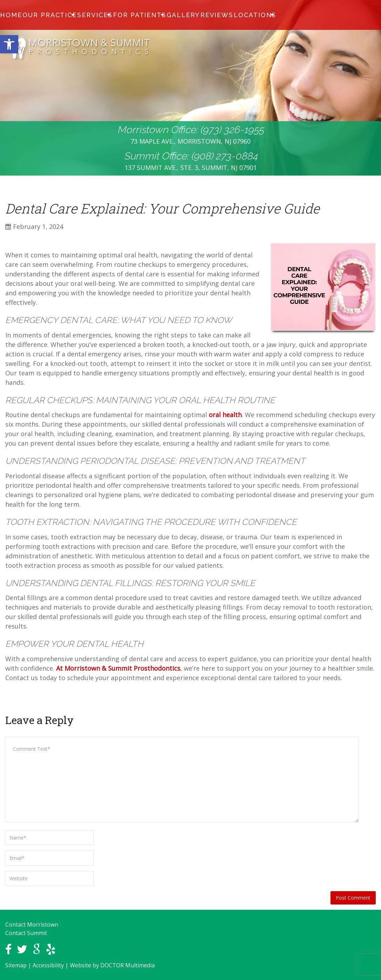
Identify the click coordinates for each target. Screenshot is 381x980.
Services (86, 15)
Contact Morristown (32, 925)
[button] (9, 44)
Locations (228, 15)
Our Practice (45, 15)
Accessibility (48, 965)
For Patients (126, 15)
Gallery (165, 15)
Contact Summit (26, 933)
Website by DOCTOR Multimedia (112, 965)
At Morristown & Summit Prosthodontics (118, 668)
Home (11, 15)
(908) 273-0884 (224, 156)
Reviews (195, 15)
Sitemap (16, 965)
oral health (225, 415)
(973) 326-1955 (232, 130)
